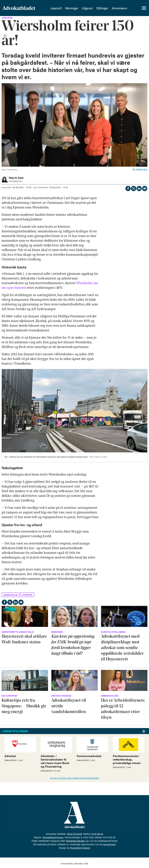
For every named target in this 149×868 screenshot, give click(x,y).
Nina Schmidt (75, 834)
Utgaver (87, 8)
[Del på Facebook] (128, 188)
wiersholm (11, 595)
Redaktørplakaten (76, 841)
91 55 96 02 (97, 834)
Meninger (72, 8)
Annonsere (119, 8)
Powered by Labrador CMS (74, 864)
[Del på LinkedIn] (139, 188)
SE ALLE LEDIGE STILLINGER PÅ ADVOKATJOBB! (75, 778)
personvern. (110, 844)
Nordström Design (80, 848)
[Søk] (134, 8)
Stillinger (102, 8)
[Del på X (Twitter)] (133, 188)
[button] (144, 731)
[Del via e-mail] (144, 188)
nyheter (27, 595)
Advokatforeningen (53, 837)
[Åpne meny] (144, 8)
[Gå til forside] (24, 8)
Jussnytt (56, 8)
